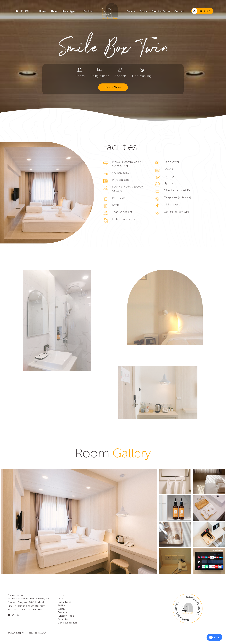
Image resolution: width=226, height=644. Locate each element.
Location (72, 623)
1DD (43, 633)
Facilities (89, 11)
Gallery (131, 11)
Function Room (161, 11)
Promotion (64, 619)
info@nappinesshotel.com (30, 606)
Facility (61, 606)
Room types (64, 602)
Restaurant (63, 612)
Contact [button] (180, 11)
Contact (62, 623)
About (54, 11)
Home (43, 11)
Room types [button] (70, 11)
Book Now (205, 11)
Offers (143, 11)
